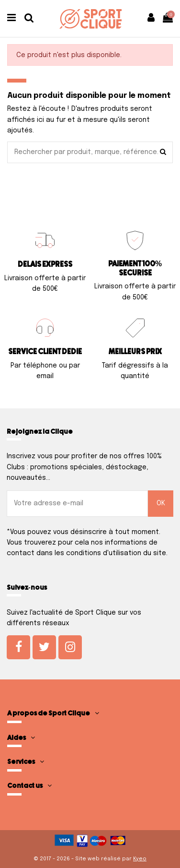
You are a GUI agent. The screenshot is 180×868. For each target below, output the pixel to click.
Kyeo (140, 859)
